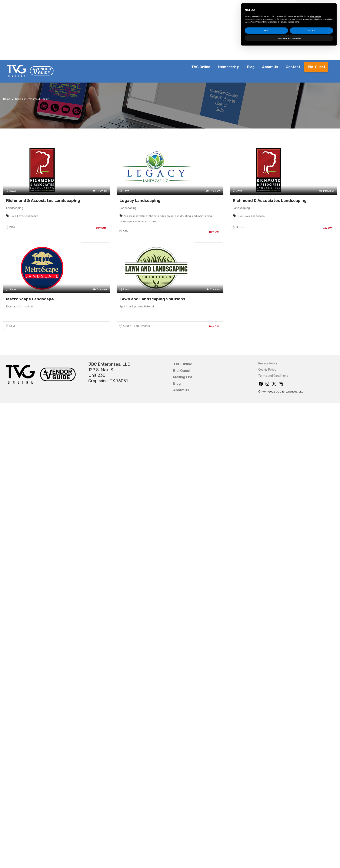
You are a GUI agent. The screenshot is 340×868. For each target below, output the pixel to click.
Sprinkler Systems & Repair (137, 306)
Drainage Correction (20, 306)
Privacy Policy (268, 363)
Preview (100, 191)
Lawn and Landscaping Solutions (152, 299)
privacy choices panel (290, 841)
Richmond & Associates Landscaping (43, 201)
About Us (270, 67)
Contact (293, 67)
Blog (251, 67)
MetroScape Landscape (30, 299)
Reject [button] (266, 849)
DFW (12, 227)
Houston (242, 227)
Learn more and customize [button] (289, 857)
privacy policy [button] (315, 835)
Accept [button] (311, 849)
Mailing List (183, 377)
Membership (229, 67)
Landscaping (15, 208)
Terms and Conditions (273, 376)
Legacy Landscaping (140, 201)
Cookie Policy (267, 370)
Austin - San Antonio (136, 326)
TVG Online (201, 67)
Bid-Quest (317, 67)
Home (7, 99)
